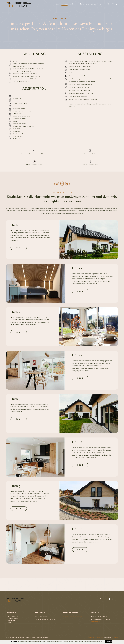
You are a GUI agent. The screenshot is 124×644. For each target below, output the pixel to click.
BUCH (19, 248)
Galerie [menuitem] (72, 4)
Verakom (115, 638)
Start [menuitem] (56, 4)
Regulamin (66, 617)
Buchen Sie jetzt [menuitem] (83, 4)
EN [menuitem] (104, 4)
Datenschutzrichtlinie (76, 617)
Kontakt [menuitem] (93, 4)
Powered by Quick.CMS (96, 638)
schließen (109, 642)
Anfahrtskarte (96, 622)
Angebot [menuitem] (64, 4)
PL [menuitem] (100, 4)
